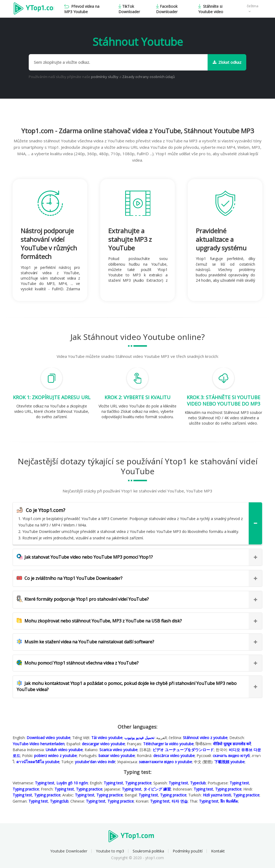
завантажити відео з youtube (165, 762)
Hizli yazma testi (217, 795)
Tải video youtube (107, 738)
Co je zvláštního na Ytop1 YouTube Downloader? (70, 578)
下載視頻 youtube (229, 762)
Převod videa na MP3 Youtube (83, 9)
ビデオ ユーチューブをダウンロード (183, 750)
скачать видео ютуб (231, 756)
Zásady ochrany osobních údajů (149, 77)
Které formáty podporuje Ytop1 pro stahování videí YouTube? (83, 599)
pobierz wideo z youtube (55, 756)
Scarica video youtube (118, 750)
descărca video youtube (174, 756)
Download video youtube (48, 738)
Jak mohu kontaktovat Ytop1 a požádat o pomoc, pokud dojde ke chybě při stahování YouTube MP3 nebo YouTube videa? (127, 686)
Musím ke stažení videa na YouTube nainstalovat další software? (85, 642)
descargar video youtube (103, 744)
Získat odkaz (227, 62)
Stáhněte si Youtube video (211, 9)
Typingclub (59, 801)
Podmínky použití (188, 851)
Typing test (45, 783)
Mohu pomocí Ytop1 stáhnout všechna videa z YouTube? (78, 663)
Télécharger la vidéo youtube (168, 744)
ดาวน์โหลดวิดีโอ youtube (38, 762)
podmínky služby (105, 77)
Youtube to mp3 (110, 851)
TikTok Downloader (130, 9)
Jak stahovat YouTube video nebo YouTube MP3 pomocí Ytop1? (85, 557)
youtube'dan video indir (95, 762)
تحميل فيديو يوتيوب (139, 738)
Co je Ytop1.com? (41, 510)
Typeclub (198, 783)
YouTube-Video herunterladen (39, 744)
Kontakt (218, 851)
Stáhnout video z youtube (205, 738)
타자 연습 (180, 801)
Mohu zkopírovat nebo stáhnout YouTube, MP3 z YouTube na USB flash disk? (99, 621)
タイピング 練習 (157, 789)
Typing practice (138, 783)
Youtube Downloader (69, 851)
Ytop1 (34, 9)
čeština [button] (253, 6)
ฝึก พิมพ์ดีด (229, 801)
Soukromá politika (148, 851)
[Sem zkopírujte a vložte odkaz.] (118, 62)
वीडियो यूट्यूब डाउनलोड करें (232, 744)
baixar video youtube (117, 756)
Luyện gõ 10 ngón (72, 783)
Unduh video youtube (64, 750)
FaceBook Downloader (167, 9)
